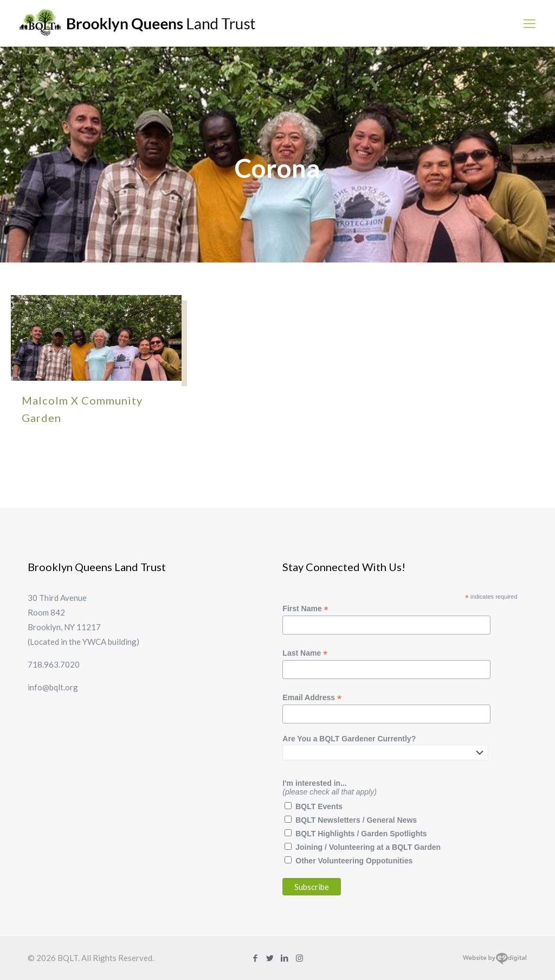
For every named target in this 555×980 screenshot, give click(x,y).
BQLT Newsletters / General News (356, 820)
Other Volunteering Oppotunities (354, 861)
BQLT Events (319, 806)
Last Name (305, 653)
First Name (305, 609)
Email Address (312, 698)
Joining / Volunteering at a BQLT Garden (368, 847)
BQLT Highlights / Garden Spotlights (361, 834)
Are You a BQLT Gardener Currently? (349, 739)
